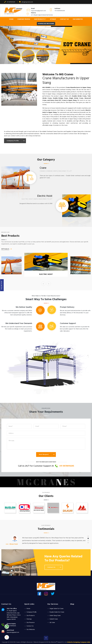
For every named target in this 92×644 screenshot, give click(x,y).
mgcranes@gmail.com (38, 11)
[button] (7, 45)
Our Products (40, 19)
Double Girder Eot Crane (57, 612)
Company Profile (24, 19)
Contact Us (64, 19)
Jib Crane (52, 623)
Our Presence (31, 623)
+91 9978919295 (10, 2)
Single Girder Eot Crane (57, 609)
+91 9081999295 (60, 11)
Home (11, 19)
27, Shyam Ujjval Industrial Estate (42, 15)
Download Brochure (46, 24)
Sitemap (53, 19)
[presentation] (43, 284)
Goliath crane (54, 619)
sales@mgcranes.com (26, 2)
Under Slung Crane (55, 616)
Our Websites (78, 19)
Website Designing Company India (79, 642)
